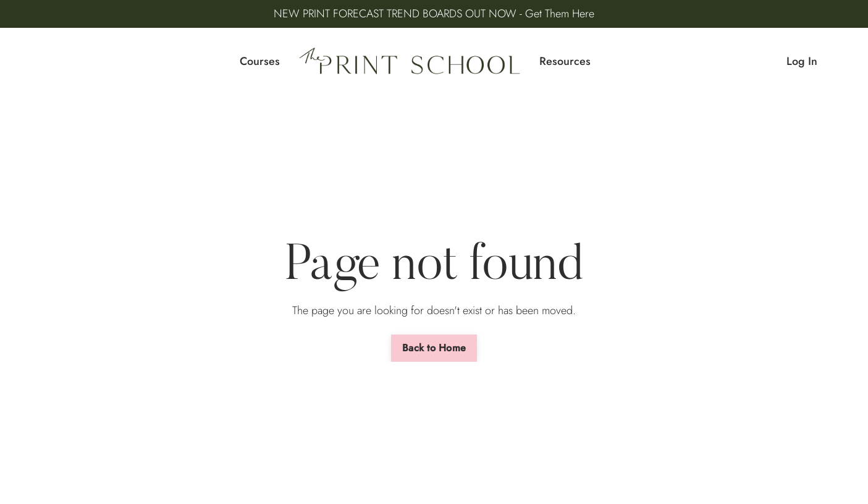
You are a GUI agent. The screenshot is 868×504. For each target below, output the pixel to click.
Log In (802, 61)
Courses (260, 61)
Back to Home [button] (434, 348)
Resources (565, 61)
